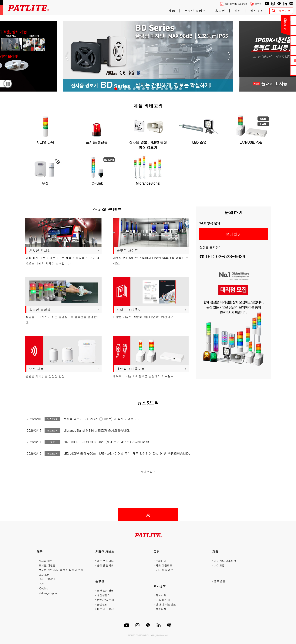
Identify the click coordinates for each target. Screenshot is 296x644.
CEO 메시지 (163, 600)
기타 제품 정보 (164, 570)
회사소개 (257, 11)
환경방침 (161, 609)
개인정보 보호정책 (225, 561)
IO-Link (43, 588)
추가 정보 (147, 471)
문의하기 (273, 20)
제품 (172, 11)
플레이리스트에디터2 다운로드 (273, 60)
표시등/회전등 (47, 565)
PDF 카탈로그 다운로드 (273, 30)
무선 (41, 584)
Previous (67, 56)
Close (245, 22)
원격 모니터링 (105, 590)
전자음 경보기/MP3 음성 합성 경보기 (61, 570)
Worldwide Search (236, 4)
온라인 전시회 (105, 565)
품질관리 (102, 604)
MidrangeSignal (48, 593)
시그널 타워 (46, 561)
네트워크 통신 (105, 609)
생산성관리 (104, 595)
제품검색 (285, 11)
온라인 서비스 (195, 11)
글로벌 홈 (220, 581)
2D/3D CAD (273, 50)
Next (229, 56)
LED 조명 (44, 575)
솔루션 (220, 11)
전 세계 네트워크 (166, 604)
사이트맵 (219, 565)
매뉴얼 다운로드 (273, 40)
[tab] (116, 89)
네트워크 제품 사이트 (273, 70)
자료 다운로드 (164, 565)
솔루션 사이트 (105, 561)
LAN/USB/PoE (47, 579)
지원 (237, 11)
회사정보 (160, 586)
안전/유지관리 (106, 600)
